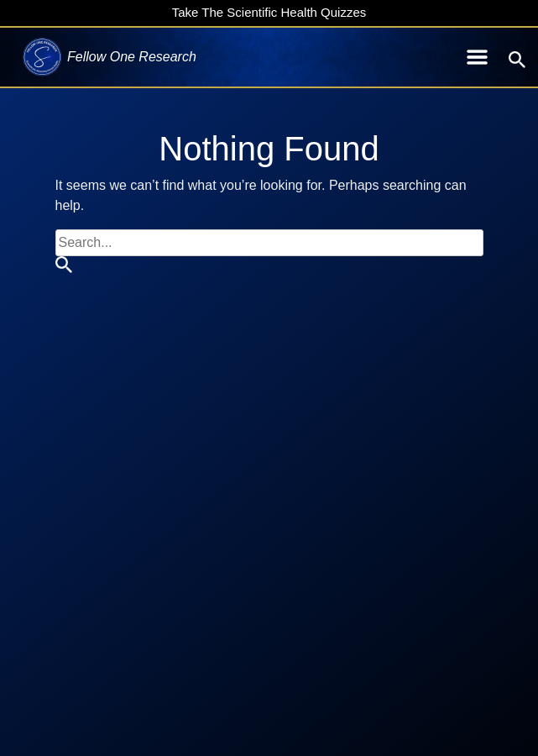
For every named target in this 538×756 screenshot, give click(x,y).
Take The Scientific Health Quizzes (269, 12)
